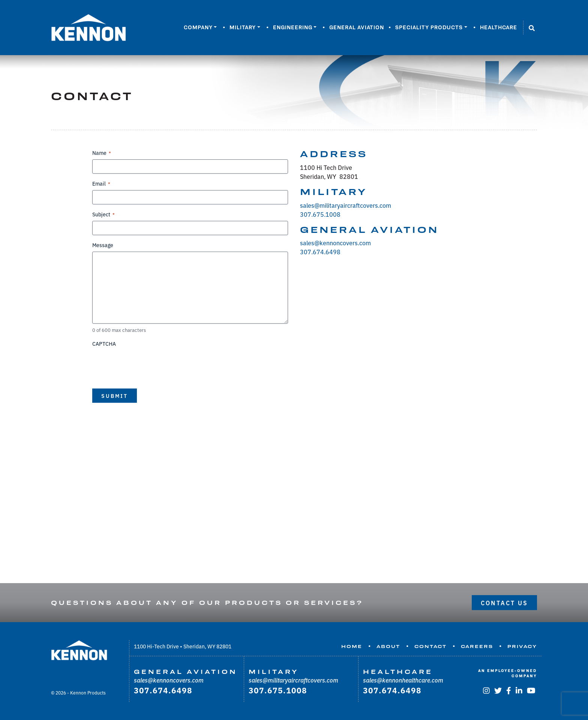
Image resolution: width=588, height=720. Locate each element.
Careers (477, 646)
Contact (430, 646)
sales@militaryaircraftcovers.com (346, 205)
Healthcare (499, 27)
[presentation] (149, 365)
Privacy (522, 646)
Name (102, 153)
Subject (103, 214)
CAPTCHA (104, 343)
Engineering (293, 27)
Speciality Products (429, 27)
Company (198, 27)
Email (101, 183)
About (388, 646)
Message (103, 245)
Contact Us (504, 603)
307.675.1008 (320, 214)
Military (243, 27)
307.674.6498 (320, 252)
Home (352, 646)
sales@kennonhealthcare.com (403, 680)
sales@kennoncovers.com (335, 243)
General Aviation (357, 27)
